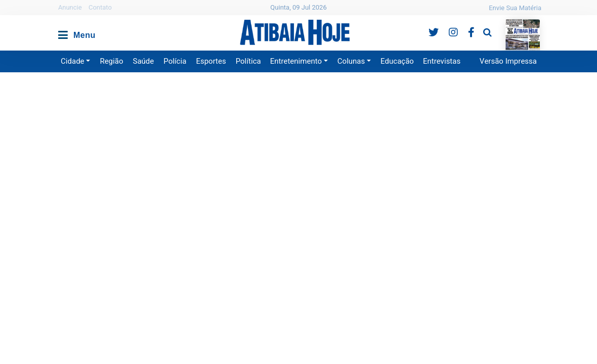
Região (111, 61)
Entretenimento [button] (296, 61)
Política (248, 61)
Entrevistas (442, 61)
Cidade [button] (73, 61)
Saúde (144, 61)
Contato (100, 7)
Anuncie (70, 7)
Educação (397, 61)
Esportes (211, 61)
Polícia (175, 61)
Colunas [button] (351, 61)
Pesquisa (479, 25)
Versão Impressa (508, 61)
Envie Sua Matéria (515, 8)
